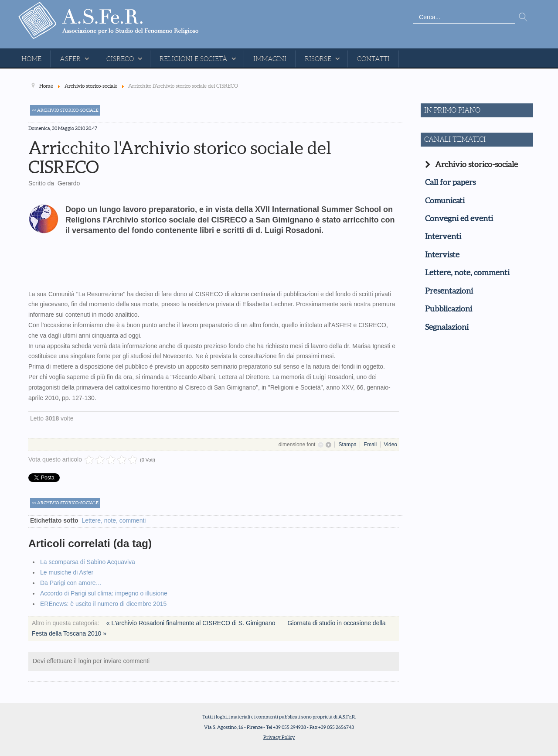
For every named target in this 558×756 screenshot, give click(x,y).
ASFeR (70, 59)
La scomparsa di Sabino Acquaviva (88, 562)
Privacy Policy (279, 737)
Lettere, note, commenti (114, 520)
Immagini (270, 59)
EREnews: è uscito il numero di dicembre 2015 (103, 604)
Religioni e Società (194, 59)
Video (391, 445)
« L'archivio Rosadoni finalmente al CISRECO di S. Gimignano (192, 623)
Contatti (373, 59)
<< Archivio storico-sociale (65, 110)
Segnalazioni (447, 327)
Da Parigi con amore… (71, 583)
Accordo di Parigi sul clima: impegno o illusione (104, 593)
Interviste (442, 255)
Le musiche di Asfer (67, 572)
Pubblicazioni (449, 309)
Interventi (443, 236)
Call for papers (450, 182)
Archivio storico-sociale (476, 164)
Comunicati (445, 201)
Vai (523, 17)
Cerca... (413, 11)
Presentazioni (449, 291)
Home (31, 59)
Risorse (318, 59)
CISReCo (120, 59)
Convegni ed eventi (459, 219)
